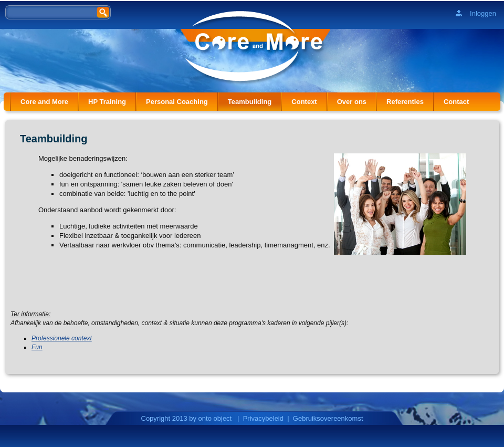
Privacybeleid (263, 418)
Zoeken (104, 12)
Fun (37, 347)
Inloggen (483, 13)
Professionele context (62, 338)
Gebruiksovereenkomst (328, 418)
